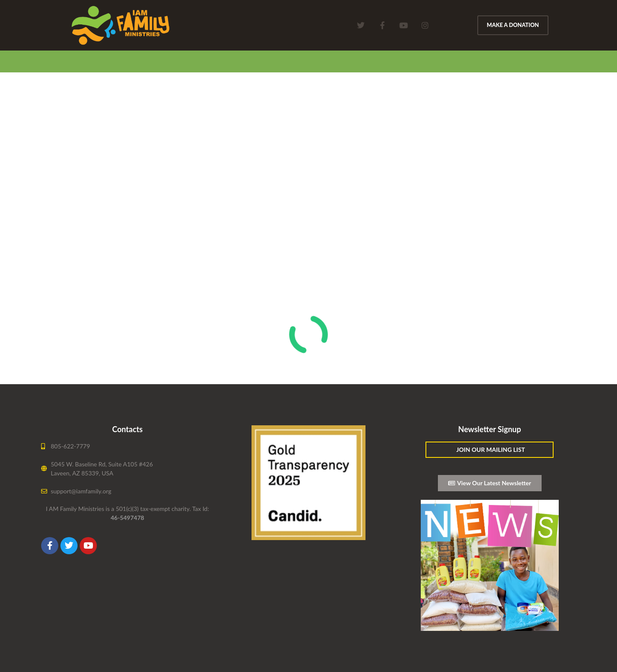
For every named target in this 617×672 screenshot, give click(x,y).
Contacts (127, 429)
